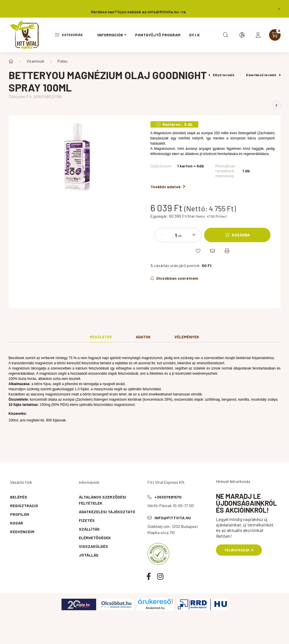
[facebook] (276, 105)
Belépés (19, 497)
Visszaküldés (93, 546)
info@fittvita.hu (173, 518)
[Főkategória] (11, 61)
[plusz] (194, 235)
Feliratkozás (239, 550)
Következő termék (263, 75)
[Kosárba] (237, 235)
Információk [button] (110, 35)
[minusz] (162, 235)
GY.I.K (194, 35)
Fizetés (87, 520)
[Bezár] (279, 9)
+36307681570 (168, 497)
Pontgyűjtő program (158, 35)
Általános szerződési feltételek (102, 500)
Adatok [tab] (143, 337)
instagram (160, 576)
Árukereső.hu (155, 608)
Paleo (63, 61)
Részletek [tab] (101, 337)
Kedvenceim (22, 532)
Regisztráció (24, 506)
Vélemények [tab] (187, 337)
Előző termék (221, 75)
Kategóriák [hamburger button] (69, 35)
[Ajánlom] (212, 251)
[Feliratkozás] (175, 278)
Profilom (20, 514)
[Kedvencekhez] (198, 251)
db (180, 236)
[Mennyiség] (171, 235)
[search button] (226, 35)
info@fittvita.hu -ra (167, 12)
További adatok (168, 187)
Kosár (17, 523)
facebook (149, 576)
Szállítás (89, 529)
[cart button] (275, 35)
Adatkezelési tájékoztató (107, 512)
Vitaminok (35, 61)
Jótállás (89, 555)
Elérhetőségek (95, 538)
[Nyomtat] (227, 251)
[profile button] (258, 35)
